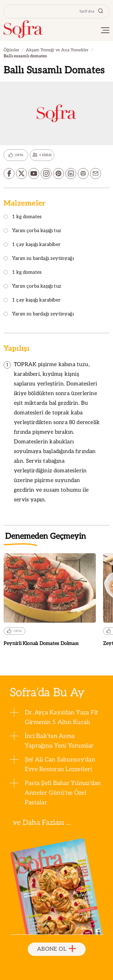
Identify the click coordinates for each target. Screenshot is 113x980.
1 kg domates (23, 217)
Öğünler (11, 50)
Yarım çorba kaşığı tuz (32, 231)
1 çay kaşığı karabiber (32, 245)
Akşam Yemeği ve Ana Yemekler (57, 50)
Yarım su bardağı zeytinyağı (39, 259)
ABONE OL (56, 949)
